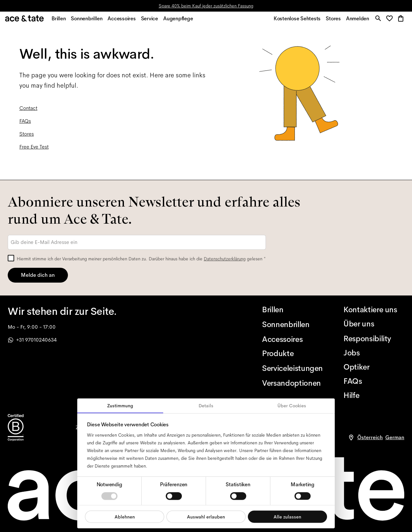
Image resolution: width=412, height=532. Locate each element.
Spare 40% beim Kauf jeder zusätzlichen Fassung (206, 6)
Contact (28, 112)
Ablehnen (125, 517)
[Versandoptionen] (292, 383)
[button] (390, 21)
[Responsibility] (374, 339)
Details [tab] (206, 406)
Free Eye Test (34, 150)
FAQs (25, 125)
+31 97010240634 (32, 340)
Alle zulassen (287, 517)
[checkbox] (11, 258)
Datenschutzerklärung (225, 259)
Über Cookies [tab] (292, 406)
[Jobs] (374, 353)
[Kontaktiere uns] (374, 310)
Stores (27, 137)
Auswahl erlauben (206, 517)
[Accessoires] (292, 339)
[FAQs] (374, 381)
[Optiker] (374, 367)
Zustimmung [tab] (120, 406)
